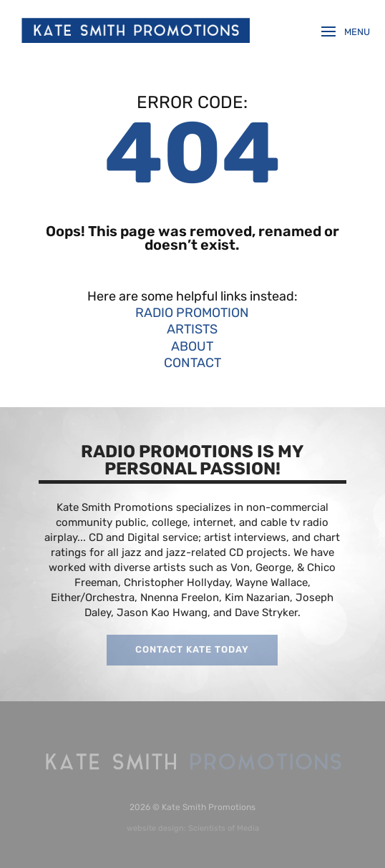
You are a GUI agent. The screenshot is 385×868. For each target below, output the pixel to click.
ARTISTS (192, 329)
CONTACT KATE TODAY (192, 649)
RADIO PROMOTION (192, 313)
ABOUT (192, 346)
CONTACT (192, 363)
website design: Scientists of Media (193, 828)
